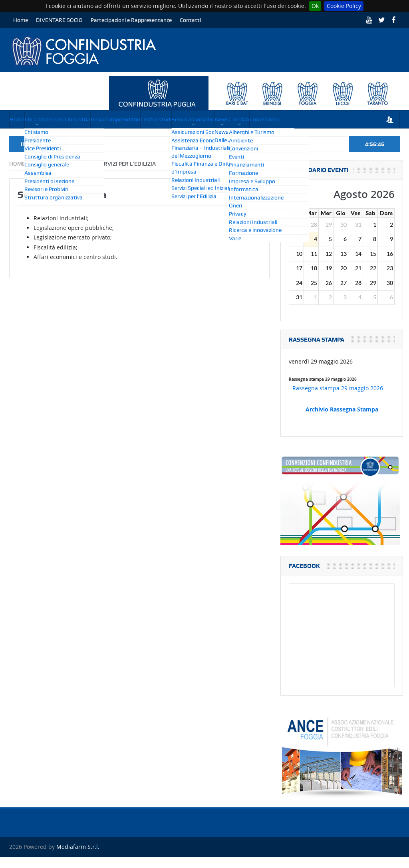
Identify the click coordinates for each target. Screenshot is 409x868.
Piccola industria (105, 119)
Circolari (26, 137)
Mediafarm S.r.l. (78, 858)
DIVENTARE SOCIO (59, 20)
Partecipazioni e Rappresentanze (131, 20)
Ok (315, 6)
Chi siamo (57, 119)
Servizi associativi (277, 119)
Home (21, 20)
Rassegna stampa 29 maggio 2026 (338, 400)
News (320, 119)
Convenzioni (66, 137)
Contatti (190, 20)
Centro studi (224, 119)
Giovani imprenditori (168, 119)
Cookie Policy (344, 6)
